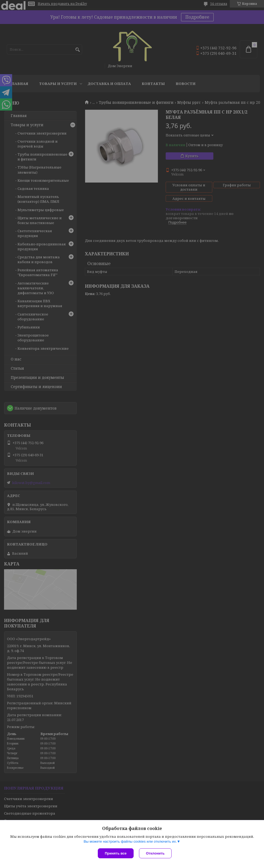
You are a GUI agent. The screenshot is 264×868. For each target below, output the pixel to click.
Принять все (116, 853)
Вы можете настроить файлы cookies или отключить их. (130, 841)
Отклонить (155, 853)
